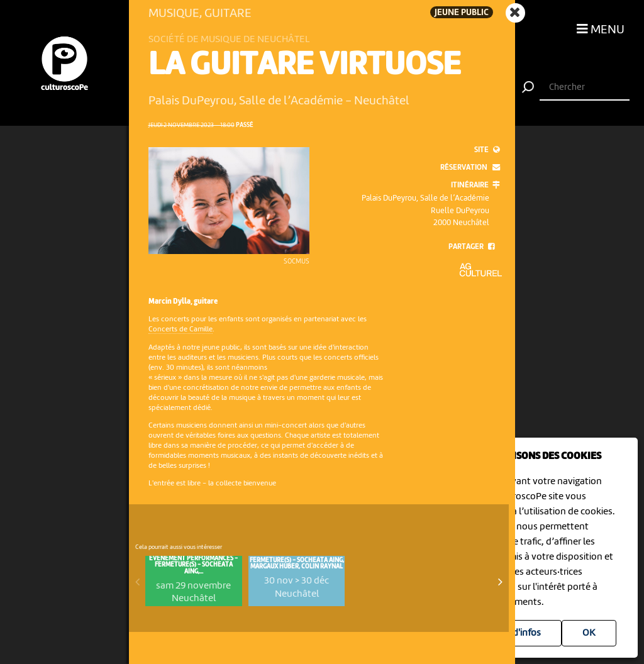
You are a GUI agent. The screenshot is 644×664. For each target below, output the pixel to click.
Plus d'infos (517, 633)
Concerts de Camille (180, 329)
